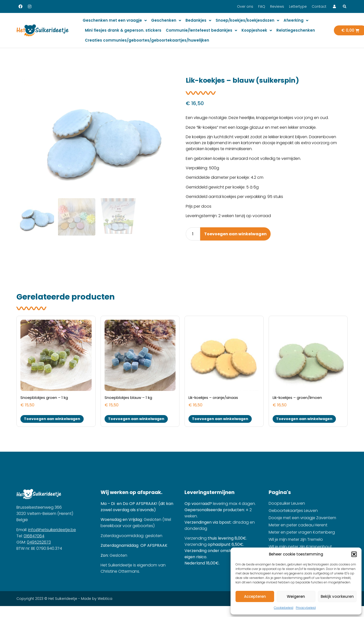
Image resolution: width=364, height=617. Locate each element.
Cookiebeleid (284, 608)
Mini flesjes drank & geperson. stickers (123, 30)
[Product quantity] (193, 234)
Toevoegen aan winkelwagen (235, 234)
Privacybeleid (306, 608)
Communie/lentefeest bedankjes (201, 31)
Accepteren (255, 596)
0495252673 (39, 542)
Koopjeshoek (257, 31)
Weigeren (296, 596)
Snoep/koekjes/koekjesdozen (247, 21)
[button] (354, 554)
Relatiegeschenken (296, 30)
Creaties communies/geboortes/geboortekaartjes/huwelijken (147, 40)
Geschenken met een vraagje (115, 21)
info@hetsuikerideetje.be (52, 530)
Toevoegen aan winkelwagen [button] (52, 419)
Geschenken (166, 21)
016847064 (34, 536)
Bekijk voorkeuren (337, 596)
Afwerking (296, 21)
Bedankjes (198, 21)
